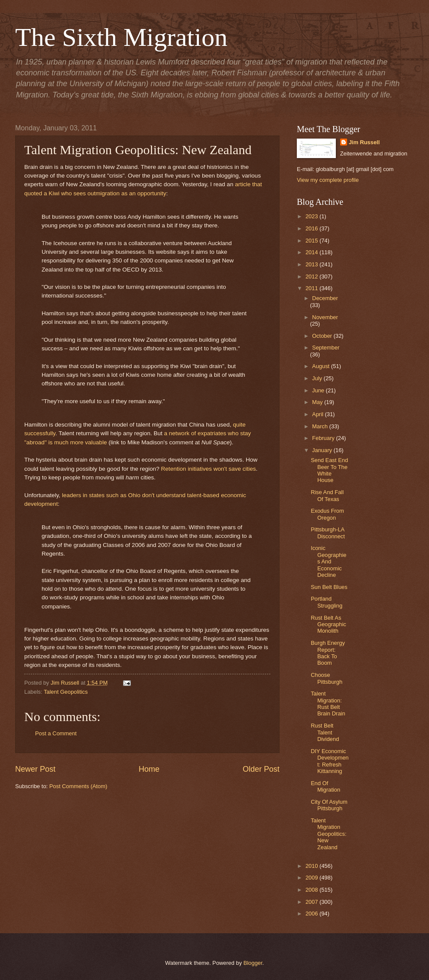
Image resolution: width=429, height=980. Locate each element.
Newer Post (35, 769)
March (320, 426)
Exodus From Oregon (327, 514)
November (325, 317)
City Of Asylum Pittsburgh (329, 805)
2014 (312, 252)
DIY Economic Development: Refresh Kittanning (330, 761)
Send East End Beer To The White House (329, 470)
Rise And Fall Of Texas (327, 495)
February (324, 438)
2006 (312, 914)
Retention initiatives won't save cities (209, 469)
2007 (312, 902)
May (318, 402)
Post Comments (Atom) (78, 786)
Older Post (261, 769)
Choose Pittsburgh (327, 678)
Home (149, 769)
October (323, 336)
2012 (312, 277)
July (318, 378)
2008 (312, 890)
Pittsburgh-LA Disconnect (328, 533)
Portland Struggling (327, 602)
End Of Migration (325, 786)
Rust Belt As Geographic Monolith (328, 624)
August (322, 366)
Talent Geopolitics (66, 692)
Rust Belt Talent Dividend (325, 732)
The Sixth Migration (121, 37)
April (318, 414)
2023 (312, 216)
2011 (312, 288)
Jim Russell (364, 142)
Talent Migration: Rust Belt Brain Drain (328, 703)
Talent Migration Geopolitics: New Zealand (328, 834)
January (323, 450)
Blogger (253, 963)
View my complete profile (328, 180)
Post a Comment (56, 733)
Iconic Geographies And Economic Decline (328, 561)
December (325, 298)
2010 (312, 866)
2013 (312, 264)
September (326, 348)
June (319, 390)
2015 (312, 241)
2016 (312, 228)
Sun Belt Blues (329, 587)
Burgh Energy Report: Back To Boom (328, 653)
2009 (312, 878)
